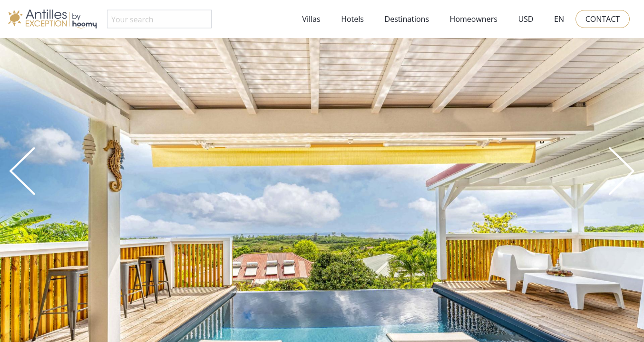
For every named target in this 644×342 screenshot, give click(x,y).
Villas (311, 19)
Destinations (407, 19)
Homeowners (474, 19)
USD (526, 19)
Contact (603, 19)
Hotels (352, 19)
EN (559, 19)
